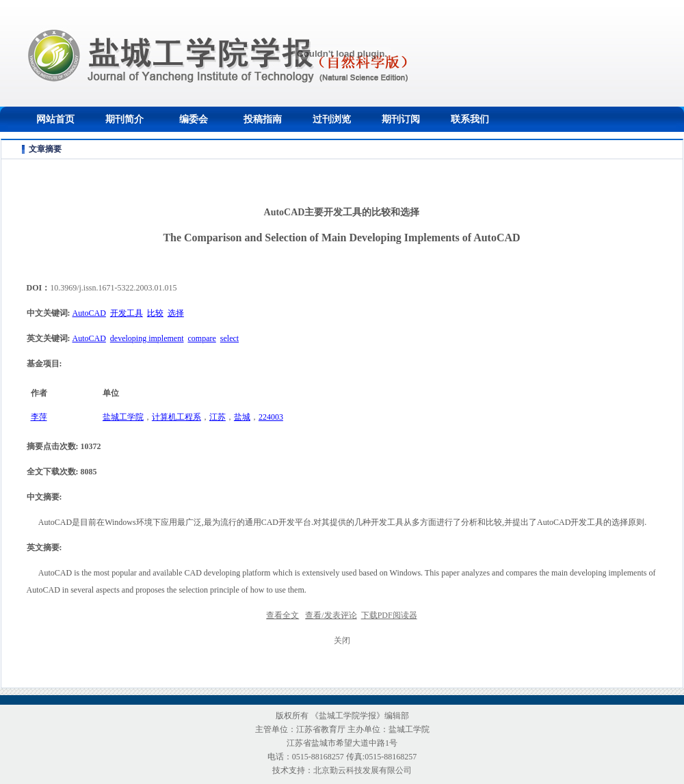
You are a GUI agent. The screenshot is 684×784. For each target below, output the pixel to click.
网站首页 (55, 119)
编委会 (194, 119)
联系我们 (470, 119)
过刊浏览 (332, 119)
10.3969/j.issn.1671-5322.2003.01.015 (113, 288)
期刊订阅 (401, 119)
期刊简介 (124, 119)
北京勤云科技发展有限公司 (363, 770)
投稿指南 (263, 119)
